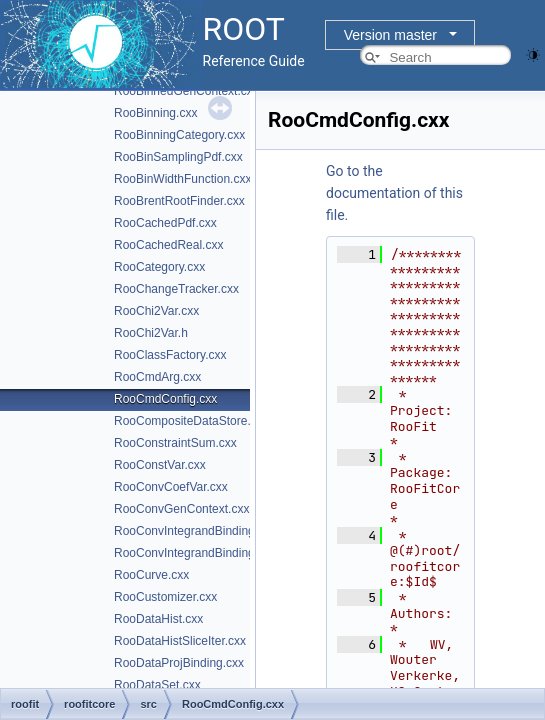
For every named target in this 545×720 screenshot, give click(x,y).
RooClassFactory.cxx (170, 355)
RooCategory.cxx (159, 267)
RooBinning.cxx (155, 113)
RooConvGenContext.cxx (181, 509)
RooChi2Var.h (151, 333)
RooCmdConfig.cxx (165, 399)
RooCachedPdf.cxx (165, 223)
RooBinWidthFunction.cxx (182, 179)
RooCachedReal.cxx (168, 245)
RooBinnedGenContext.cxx (186, 91)
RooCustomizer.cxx (165, 597)
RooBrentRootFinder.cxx (179, 201)
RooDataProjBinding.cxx (179, 663)
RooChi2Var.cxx (156, 311)
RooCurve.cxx (151, 575)
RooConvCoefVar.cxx (171, 487)
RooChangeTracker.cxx (176, 289)
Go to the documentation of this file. (394, 193)
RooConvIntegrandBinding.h (189, 553)
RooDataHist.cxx (158, 619)
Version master (390, 35)
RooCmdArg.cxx (157, 377)
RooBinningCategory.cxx (179, 135)
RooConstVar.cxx (160, 465)
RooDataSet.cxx (157, 685)
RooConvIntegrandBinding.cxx (195, 531)
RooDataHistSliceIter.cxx (180, 641)
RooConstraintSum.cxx (175, 443)
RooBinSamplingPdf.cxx (178, 157)
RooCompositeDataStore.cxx (191, 421)
